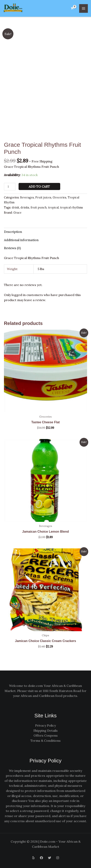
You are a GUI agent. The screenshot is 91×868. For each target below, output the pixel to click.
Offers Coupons (46, 735)
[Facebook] (41, 858)
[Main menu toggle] (83, 8)
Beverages (27, 197)
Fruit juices (43, 197)
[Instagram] (58, 858)
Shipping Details (45, 731)
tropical (53, 208)
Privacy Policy (45, 725)
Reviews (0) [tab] (12, 248)
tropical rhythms (71, 208)
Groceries (60, 197)
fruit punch (39, 208)
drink (15, 208)
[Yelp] (33, 858)
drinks (25, 208)
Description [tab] (13, 232)
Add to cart (39, 186)
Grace (17, 213)
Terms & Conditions (45, 741)
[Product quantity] (10, 187)
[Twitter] (50, 858)
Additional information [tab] (21, 240)
